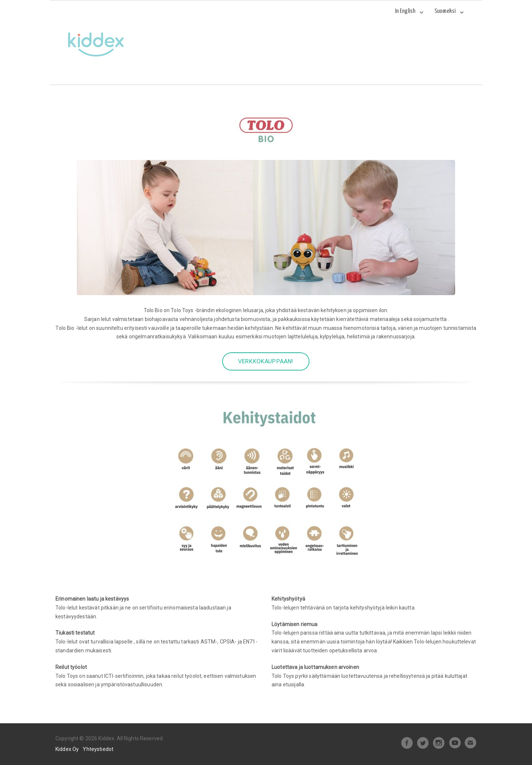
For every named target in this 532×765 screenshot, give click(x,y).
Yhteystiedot (98, 749)
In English (405, 11)
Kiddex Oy (67, 749)
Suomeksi (445, 11)
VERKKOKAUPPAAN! (266, 362)
